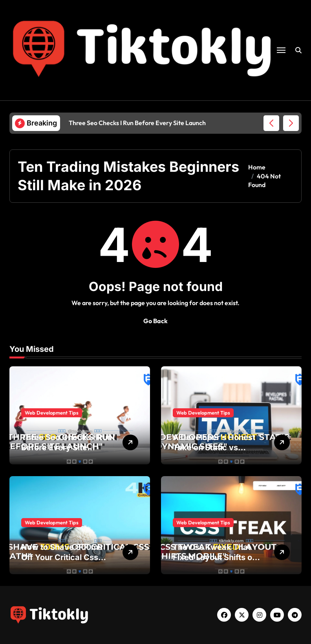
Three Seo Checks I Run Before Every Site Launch (67, 448)
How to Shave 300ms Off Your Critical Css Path (62, 557)
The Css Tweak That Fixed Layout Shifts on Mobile (215, 557)
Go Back (155, 321)
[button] (291, 123)
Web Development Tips (52, 413)
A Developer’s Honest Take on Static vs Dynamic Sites (214, 448)
